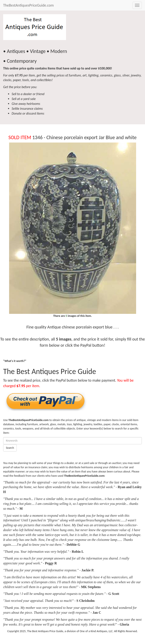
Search (10, 448)
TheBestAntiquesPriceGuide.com (28, 5)
